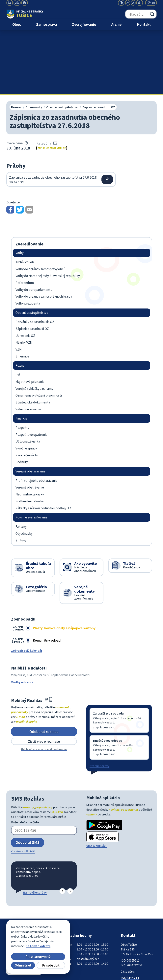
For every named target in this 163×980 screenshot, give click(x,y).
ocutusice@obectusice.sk (139, 919)
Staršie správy (99, 702)
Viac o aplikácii (97, 782)
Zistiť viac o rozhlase (44, 677)
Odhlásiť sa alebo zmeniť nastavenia (44, 685)
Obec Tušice (37, 945)
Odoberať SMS (27, 778)
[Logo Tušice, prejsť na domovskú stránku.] (25, 14)
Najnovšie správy (35, 828)
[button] (62, 827)
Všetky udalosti (22, 618)
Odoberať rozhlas (44, 667)
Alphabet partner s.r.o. (58, 941)
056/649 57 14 (130, 914)
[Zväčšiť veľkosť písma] (139, 3)
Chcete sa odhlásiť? (23, 787)
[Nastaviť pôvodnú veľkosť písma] (133, 3)
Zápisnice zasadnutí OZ (52, 84)
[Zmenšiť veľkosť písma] (128, 3)
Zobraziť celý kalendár (27, 586)
